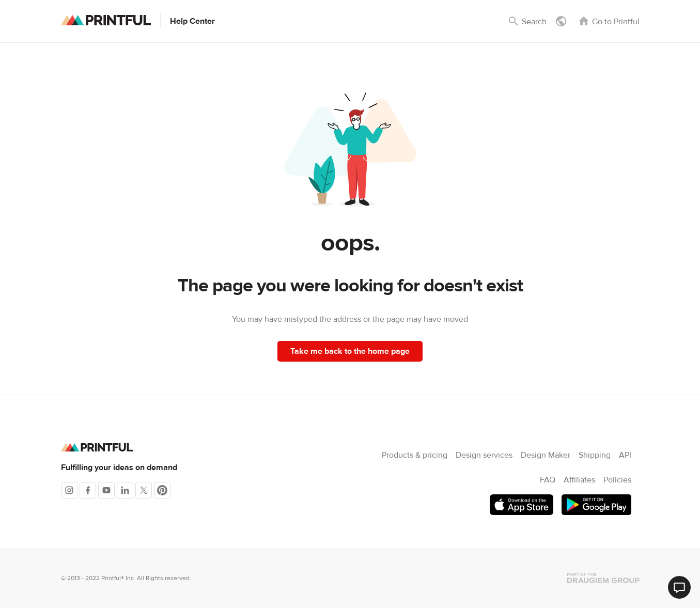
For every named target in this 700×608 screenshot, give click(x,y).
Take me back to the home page (350, 351)
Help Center (192, 21)
